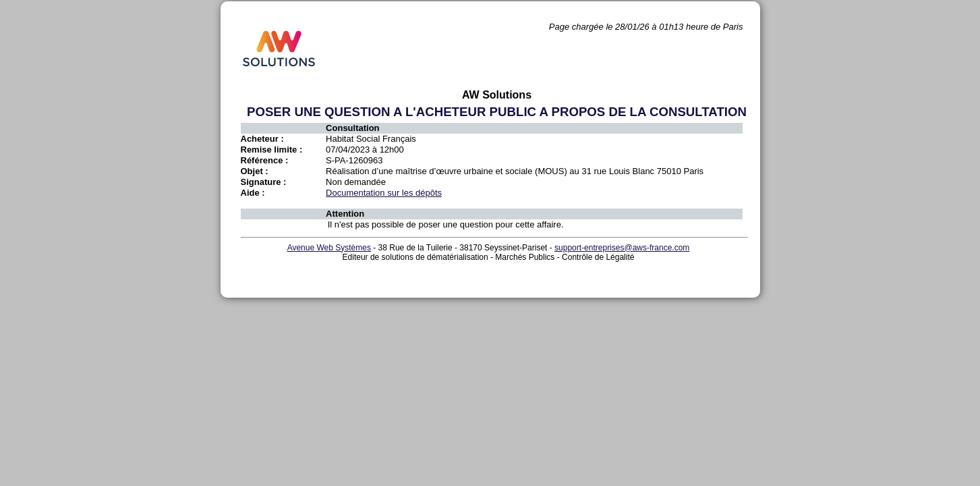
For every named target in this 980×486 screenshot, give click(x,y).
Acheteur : (262, 139)
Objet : (255, 171)
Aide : (253, 193)
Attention (345, 214)
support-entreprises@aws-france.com (622, 248)
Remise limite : (272, 150)
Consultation (352, 128)
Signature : (264, 182)
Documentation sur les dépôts (384, 193)
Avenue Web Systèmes (329, 248)
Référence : (265, 160)
